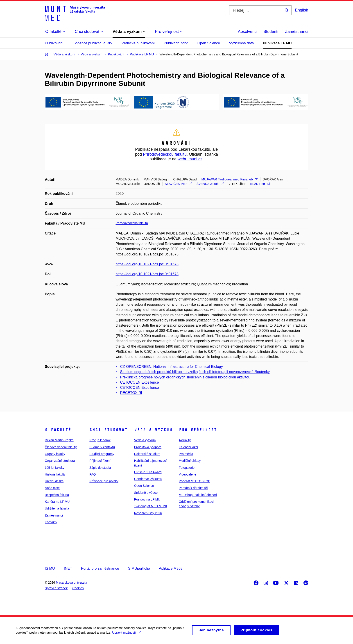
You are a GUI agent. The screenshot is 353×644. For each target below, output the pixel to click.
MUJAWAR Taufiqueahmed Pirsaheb (230, 179)
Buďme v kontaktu (102, 447)
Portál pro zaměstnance (100, 568)
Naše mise (52, 488)
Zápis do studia (100, 468)
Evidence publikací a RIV (93, 43)
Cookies (78, 588)
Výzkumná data (241, 43)
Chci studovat (108, 430)
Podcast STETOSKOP (195, 481)
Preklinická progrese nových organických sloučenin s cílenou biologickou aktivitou (185, 377)
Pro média (186, 454)
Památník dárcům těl (193, 488)
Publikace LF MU (277, 43)
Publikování (54, 43)
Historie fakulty (55, 474)
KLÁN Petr (260, 184)
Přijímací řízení (100, 461)
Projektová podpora (148, 447)
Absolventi (247, 32)
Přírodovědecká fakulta (132, 223)
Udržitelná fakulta (57, 508)
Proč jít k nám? (100, 440)
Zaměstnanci (297, 32)
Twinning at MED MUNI (150, 506)
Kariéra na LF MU (57, 502)
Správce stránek (56, 588)
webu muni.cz (190, 159)
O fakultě (58, 430)
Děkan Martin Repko (59, 440)
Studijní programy (102, 454)
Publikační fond (176, 43)
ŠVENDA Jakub (210, 184)
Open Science (209, 43)
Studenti (271, 32)
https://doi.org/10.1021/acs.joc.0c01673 (147, 264)
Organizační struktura (60, 461)
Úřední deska (54, 481)
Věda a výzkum (153, 430)
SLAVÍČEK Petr (178, 184)
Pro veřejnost (198, 430)
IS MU (50, 568)
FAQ (93, 474)
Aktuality (185, 440)
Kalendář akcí (188, 447)
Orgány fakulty (55, 454)
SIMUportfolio (139, 568)
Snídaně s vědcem (147, 493)
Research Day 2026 (148, 513)
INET (68, 568)
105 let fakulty (54, 468)
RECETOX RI (131, 393)
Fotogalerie (187, 468)
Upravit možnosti (126, 634)
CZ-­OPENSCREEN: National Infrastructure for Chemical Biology (172, 367)
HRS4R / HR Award (148, 472)
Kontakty (51, 522)
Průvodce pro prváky (104, 481)
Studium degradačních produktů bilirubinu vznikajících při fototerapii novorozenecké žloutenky (195, 372)
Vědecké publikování (138, 43)
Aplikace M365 (171, 568)
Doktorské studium (147, 454)
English (302, 10)
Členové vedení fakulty (61, 447)
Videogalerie (188, 474)
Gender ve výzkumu (148, 479)
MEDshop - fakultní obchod (198, 495)
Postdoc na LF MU (147, 499)
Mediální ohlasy (190, 461)
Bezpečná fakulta (57, 495)
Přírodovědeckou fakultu (165, 154)
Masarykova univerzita (71, 583)
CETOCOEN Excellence (140, 382)
